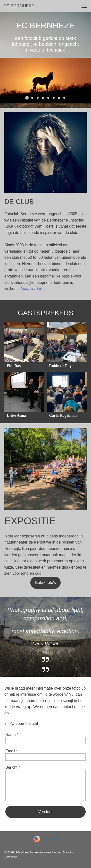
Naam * (12, 735)
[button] (84, 6)
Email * (12, 751)
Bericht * (13, 767)
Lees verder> (32, 289)
